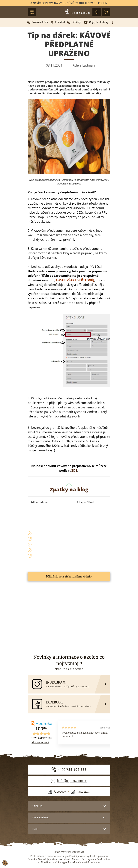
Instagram (81, 792)
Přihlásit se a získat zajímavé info (69, 576)
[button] (37, 22)
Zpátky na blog (69, 488)
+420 (69, 770)
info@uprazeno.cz (69, 781)
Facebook (57, 792)
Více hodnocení (40, 743)
